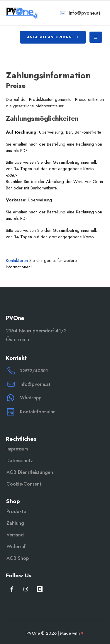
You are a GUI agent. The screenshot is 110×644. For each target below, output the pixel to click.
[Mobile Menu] (96, 37)
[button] (53, 37)
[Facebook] (12, 589)
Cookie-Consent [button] (24, 484)
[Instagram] (26, 589)
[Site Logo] (22, 13)
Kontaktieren (17, 260)
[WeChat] (39, 589)
